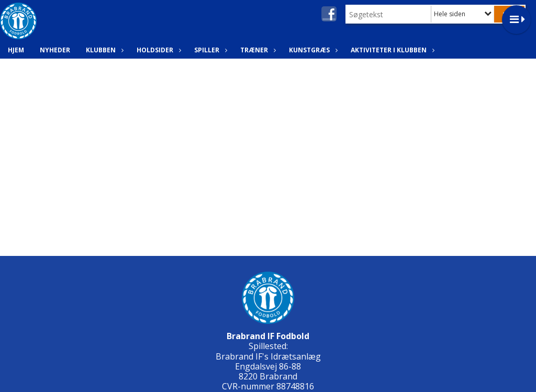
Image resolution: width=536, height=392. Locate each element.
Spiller (209, 50)
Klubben (103, 50)
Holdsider (158, 50)
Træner (257, 50)
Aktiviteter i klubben (391, 50)
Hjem (16, 50)
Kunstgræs (312, 50)
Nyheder (55, 50)
